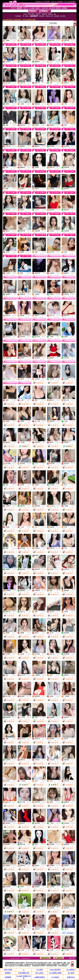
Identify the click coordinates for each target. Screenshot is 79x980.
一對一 (30, 442)
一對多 (44, 273)
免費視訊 (14, 41)
